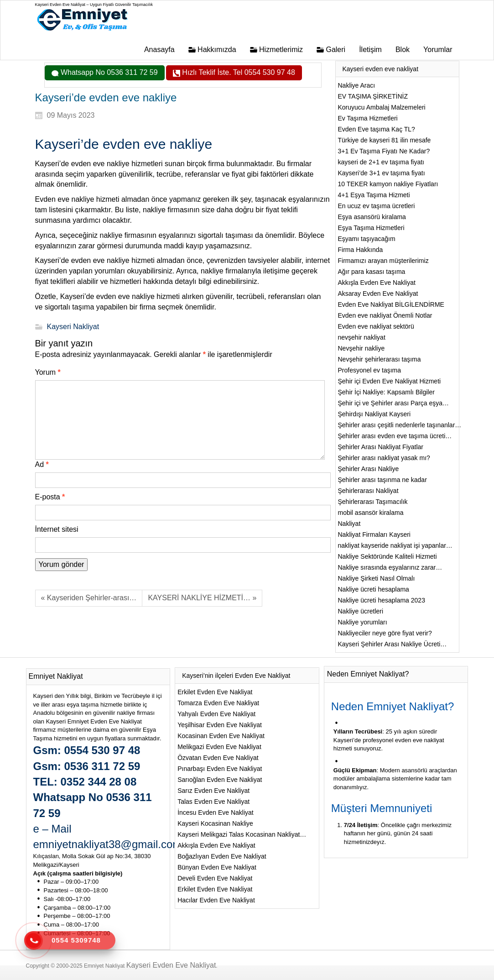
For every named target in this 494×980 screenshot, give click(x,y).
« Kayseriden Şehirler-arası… (89, 598)
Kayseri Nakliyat (73, 327)
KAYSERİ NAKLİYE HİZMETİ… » (202, 598)
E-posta (50, 497)
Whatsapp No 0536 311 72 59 (108, 72)
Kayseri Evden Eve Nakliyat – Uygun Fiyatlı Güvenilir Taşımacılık (94, 5)
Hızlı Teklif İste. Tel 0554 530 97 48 (238, 72)
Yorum (48, 372)
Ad (42, 464)
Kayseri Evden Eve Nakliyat (171, 965)
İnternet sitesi (57, 529)
